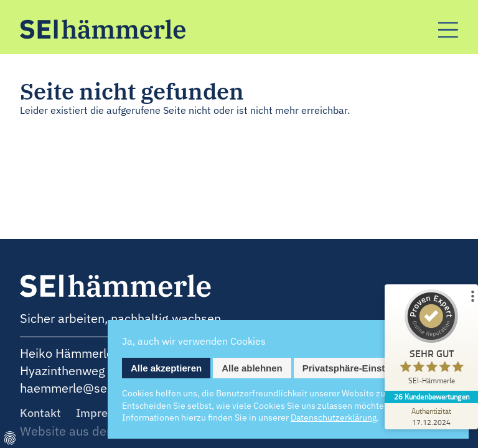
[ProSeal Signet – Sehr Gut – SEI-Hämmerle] (431, 340)
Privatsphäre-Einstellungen (363, 368)
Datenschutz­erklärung (334, 418)
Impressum (105, 413)
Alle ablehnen (252, 368)
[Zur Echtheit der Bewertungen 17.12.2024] (431, 416)
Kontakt (40, 413)
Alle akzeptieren (166, 368)
